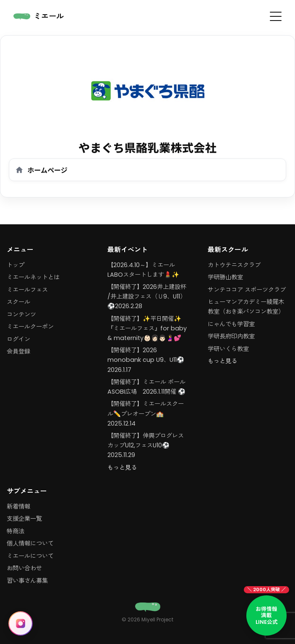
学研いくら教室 (228, 349)
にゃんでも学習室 (231, 324)
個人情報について (30, 543)
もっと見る (122, 467)
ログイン (18, 339)
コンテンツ (21, 314)
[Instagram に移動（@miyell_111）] (21, 623)
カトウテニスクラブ (234, 265)
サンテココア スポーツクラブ (247, 290)
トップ (16, 265)
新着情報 (18, 506)
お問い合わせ (24, 568)
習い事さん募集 (27, 581)
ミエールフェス (27, 290)
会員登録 (18, 351)
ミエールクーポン (30, 327)
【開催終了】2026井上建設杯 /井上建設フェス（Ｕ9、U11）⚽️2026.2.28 (147, 296)
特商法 (16, 531)
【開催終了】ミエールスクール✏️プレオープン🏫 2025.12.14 (146, 413)
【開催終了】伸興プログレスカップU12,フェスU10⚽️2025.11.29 (146, 445)
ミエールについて (30, 556)
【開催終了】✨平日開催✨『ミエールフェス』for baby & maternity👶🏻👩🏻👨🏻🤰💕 (147, 328)
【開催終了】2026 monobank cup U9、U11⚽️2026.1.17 (146, 360)
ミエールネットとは (33, 277)
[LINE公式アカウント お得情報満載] (266, 615)
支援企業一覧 (24, 519)
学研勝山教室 (225, 277)
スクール (18, 302)
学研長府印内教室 (231, 336)
